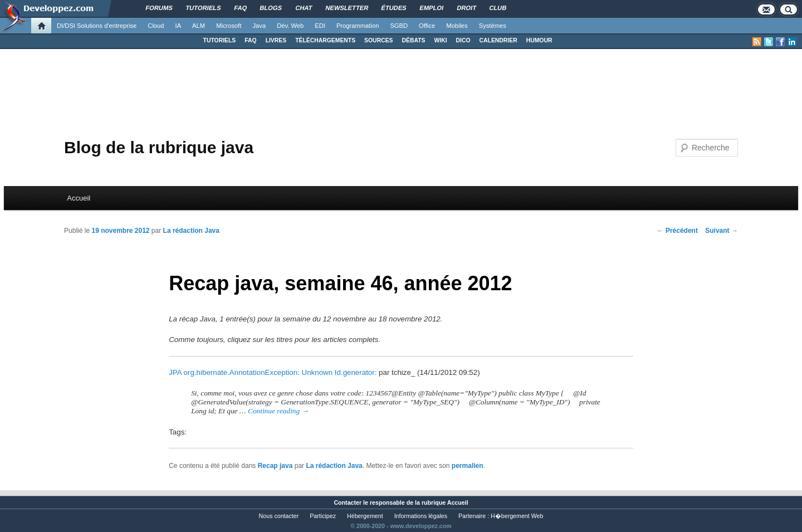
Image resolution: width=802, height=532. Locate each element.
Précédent (678, 231)
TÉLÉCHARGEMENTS (325, 40)
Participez (323, 516)
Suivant (722, 231)
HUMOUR (539, 40)
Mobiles (457, 26)
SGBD (399, 26)
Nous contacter (279, 516)
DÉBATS (414, 40)
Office (427, 26)
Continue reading (278, 411)
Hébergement (365, 516)
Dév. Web (290, 26)
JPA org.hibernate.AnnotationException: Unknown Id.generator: (273, 372)
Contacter (348, 502)
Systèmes (493, 26)
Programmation (358, 26)
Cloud (156, 26)
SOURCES (378, 40)
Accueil (79, 198)
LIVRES (276, 40)
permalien (468, 466)
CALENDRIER (498, 40)
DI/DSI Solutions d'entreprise (97, 26)
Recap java (275, 466)
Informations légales (421, 516)
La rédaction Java (191, 231)
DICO (463, 40)
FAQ (250, 40)
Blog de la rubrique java (159, 147)
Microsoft (229, 26)
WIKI (440, 40)
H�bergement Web (517, 516)
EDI (320, 26)
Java (260, 26)
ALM (199, 26)
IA (179, 26)
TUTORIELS (220, 40)
